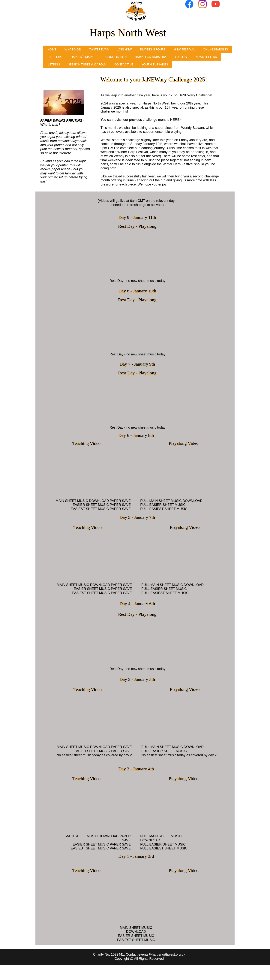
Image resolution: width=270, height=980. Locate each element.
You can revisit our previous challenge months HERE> (141, 120)
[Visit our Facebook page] (189, 4)
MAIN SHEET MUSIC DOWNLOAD (136, 930)
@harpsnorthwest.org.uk (167, 954)
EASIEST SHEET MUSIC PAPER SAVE (101, 509)
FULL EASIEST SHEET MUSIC (164, 509)
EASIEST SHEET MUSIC (136, 940)
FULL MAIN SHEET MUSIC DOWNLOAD (171, 501)
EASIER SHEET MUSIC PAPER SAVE (102, 505)
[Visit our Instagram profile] (202, 4)
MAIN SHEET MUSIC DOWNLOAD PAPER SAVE (93, 501)
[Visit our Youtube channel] (216, 4)
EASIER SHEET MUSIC (136, 936)
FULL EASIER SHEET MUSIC (163, 505)
